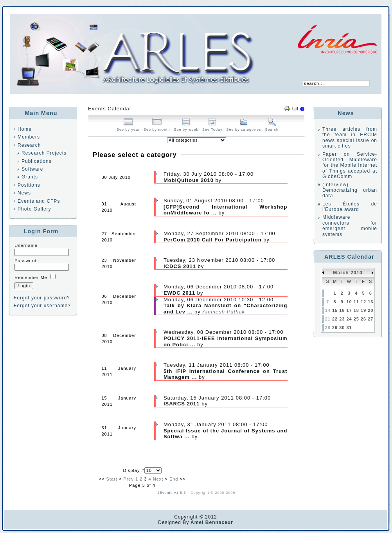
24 (349, 319)
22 (335, 319)
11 (356, 302)
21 (328, 319)
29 (335, 328)
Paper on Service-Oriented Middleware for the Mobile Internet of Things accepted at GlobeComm (350, 166)
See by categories (244, 127)
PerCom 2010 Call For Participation (213, 240)
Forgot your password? (42, 298)
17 (349, 310)
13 (370, 302)
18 (356, 310)
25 (356, 319)
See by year (128, 127)
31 (349, 328)
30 (342, 328)
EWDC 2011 (179, 293)
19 (363, 310)
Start (112, 479)
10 (349, 302)
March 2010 (348, 273)
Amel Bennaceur (211, 522)
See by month (157, 127)
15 (335, 310)
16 (342, 310)
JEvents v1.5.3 (173, 493)
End (174, 479)
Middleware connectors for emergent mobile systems (350, 226)
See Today (212, 127)
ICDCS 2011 (180, 266)
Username (26, 245)
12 (363, 302)
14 (328, 310)
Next (158, 479)
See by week (186, 127)
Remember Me (31, 277)
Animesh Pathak (224, 312)
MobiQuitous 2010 (190, 180)
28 (328, 328)
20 (370, 310)
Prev (129, 479)
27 (370, 319)
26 (363, 319)
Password (25, 261)
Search (272, 127)
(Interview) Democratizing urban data (350, 190)
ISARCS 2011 (183, 404)
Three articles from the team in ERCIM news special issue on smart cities (350, 138)
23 (342, 319)
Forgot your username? (42, 306)
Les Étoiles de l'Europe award (350, 207)
